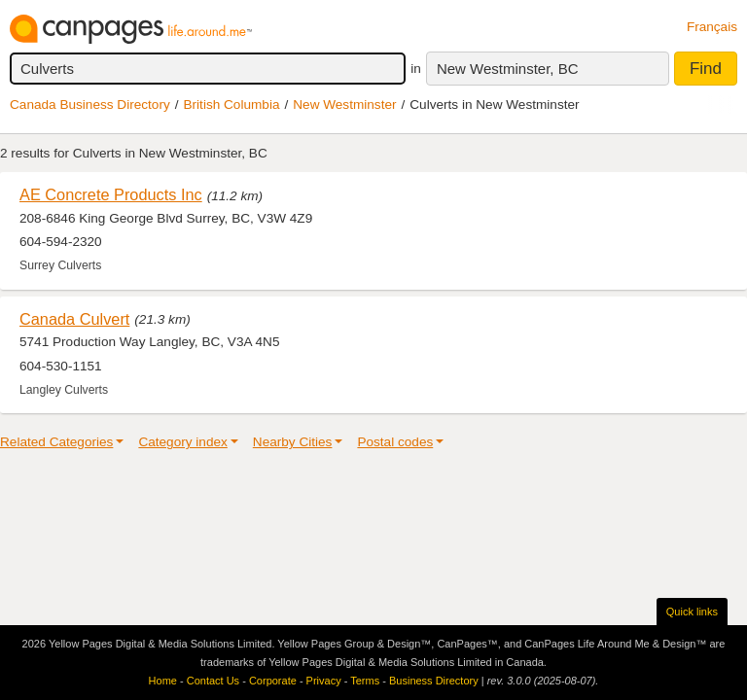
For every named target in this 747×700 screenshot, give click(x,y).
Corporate (273, 681)
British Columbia (232, 105)
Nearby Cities (293, 442)
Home (163, 681)
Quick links (692, 612)
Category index (182, 442)
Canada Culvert (74, 319)
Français (712, 27)
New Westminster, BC (508, 69)
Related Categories (56, 442)
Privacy (324, 681)
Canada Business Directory (90, 105)
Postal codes (395, 442)
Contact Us (213, 681)
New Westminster (344, 105)
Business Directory (434, 681)
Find (706, 69)
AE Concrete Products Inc (111, 194)
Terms (365, 681)
